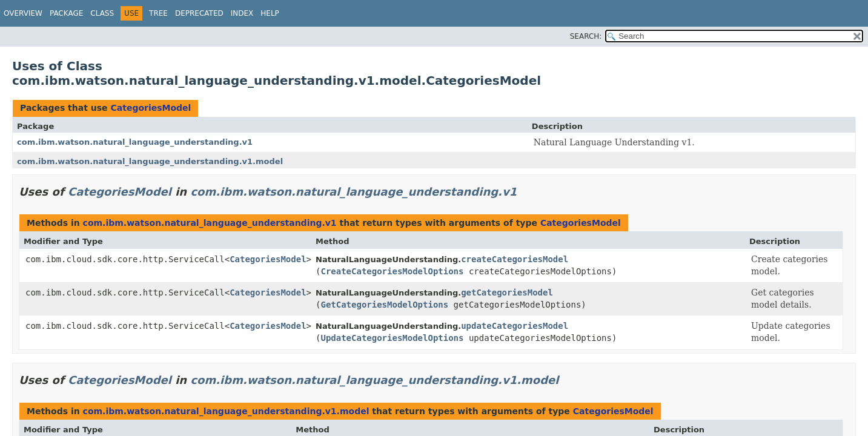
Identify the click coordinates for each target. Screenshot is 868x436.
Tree (158, 13)
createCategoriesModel (515, 259)
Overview (23, 13)
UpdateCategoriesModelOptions (392, 338)
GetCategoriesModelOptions (384, 305)
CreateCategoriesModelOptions (392, 271)
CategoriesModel (151, 108)
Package (66, 13)
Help (270, 13)
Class (102, 13)
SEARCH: (586, 36)
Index (242, 13)
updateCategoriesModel (515, 326)
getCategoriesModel (507, 292)
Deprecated (199, 13)
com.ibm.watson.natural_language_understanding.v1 (135, 142)
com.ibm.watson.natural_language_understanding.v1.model (150, 161)
